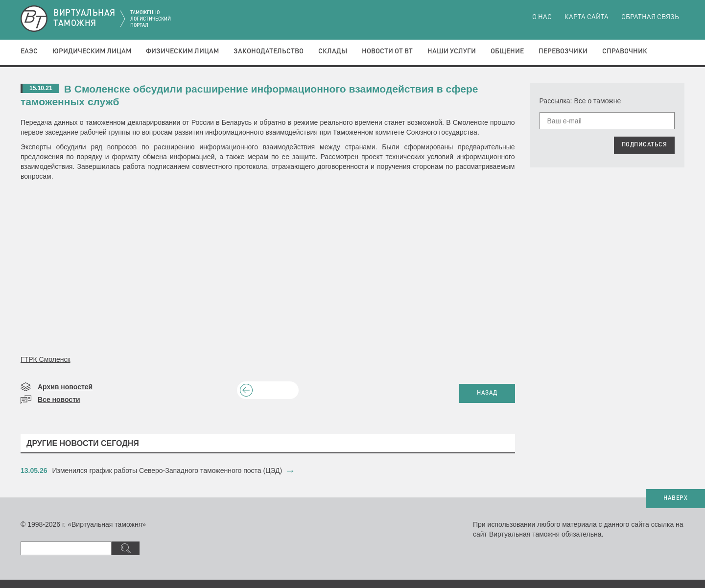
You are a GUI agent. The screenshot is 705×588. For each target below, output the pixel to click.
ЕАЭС (29, 51)
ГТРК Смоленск (46, 359)
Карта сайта (587, 17)
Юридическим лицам (92, 51)
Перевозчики (563, 51)
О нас (542, 17)
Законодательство (269, 51)
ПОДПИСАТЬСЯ (645, 145)
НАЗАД (487, 393)
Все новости (59, 400)
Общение (507, 51)
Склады (333, 51)
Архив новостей (65, 387)
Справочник (625, 51)
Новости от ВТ (387, 51)
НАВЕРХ (675, 498)
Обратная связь (650, 17)
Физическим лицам (182, 51)
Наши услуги (452, 51)
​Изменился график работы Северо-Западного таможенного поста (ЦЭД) (167, 470)
